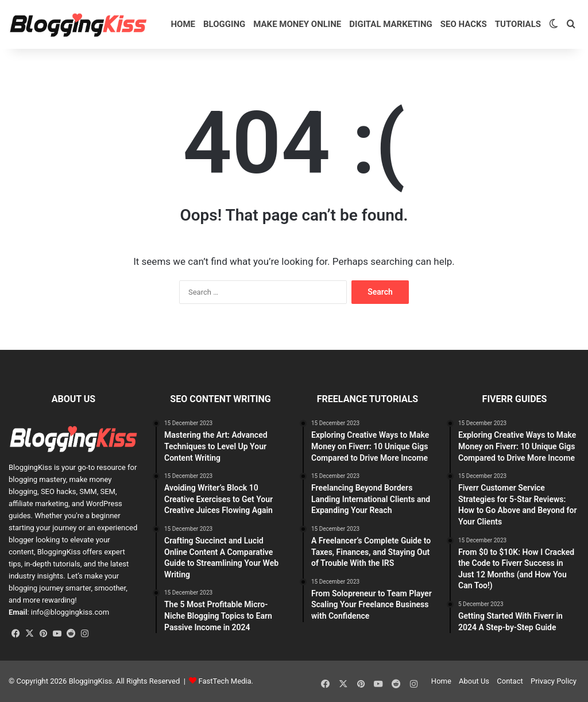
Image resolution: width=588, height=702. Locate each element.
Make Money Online (297, 24)
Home (183, 24)
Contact (510, 681)
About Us (474, 681)
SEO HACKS (464, 24)
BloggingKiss (30, 467)
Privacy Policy (554, 681)
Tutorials (518, 24)
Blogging (224, 24)
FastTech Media (225, 681)
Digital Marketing (391, 24)
